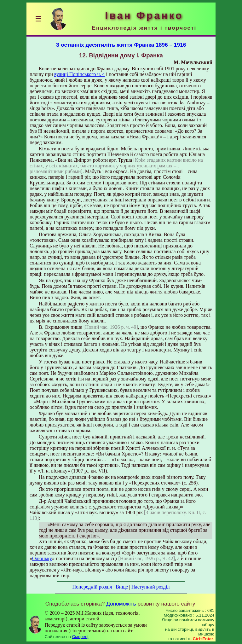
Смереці (80, 637)
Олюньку (42, 558)
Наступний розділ (150, 587)
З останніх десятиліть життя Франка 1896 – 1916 (121, 45)
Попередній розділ (92, 587)
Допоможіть (121, 604)
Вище (122, 587)
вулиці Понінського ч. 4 (80, 74)
